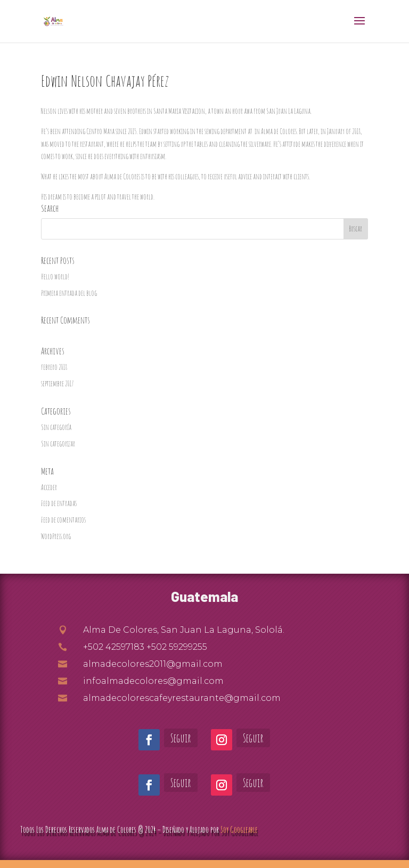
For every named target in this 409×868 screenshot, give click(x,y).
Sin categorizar (58, 444)
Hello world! (55, 276)
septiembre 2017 (57, 383)
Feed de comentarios (63, 520)
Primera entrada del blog (69, 293)
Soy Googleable (239, 830)
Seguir (181, 738)
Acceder (49, 487)
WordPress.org (56, 536)
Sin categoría (56, 427)
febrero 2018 (54, 367)
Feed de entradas (59, 503)
